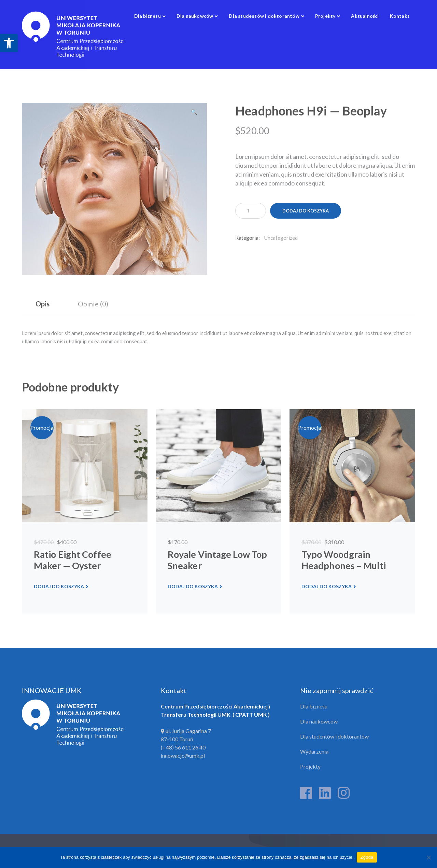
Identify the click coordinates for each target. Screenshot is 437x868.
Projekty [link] (310, 766)
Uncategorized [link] (281, 238)
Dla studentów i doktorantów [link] (334, 736)
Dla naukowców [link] (319, 721)
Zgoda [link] (367, 857)
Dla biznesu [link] (314, 706)
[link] (9, 43)
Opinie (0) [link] (93, 304)
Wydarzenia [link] (314, 751)
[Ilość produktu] (251, 211)
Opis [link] (43, 304)
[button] (194, 114)
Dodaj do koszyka (306, 211)
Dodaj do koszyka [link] (59, 586)
